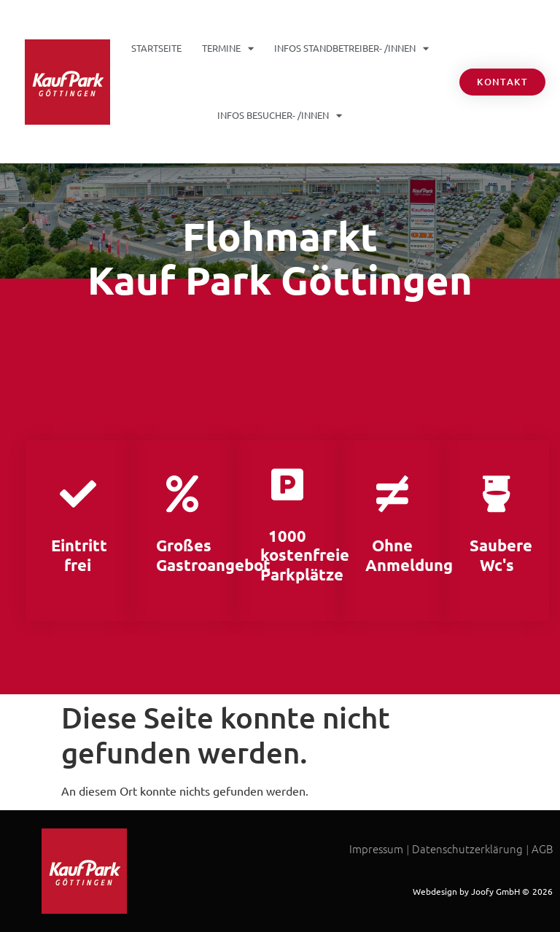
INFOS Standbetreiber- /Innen (351, 48)
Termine (228, 48)
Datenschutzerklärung (467, 848)
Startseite (156, 48)
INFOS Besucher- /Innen (280, 116)
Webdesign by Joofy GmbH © (471, 891)
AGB (542, 848)
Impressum (376, 848)
